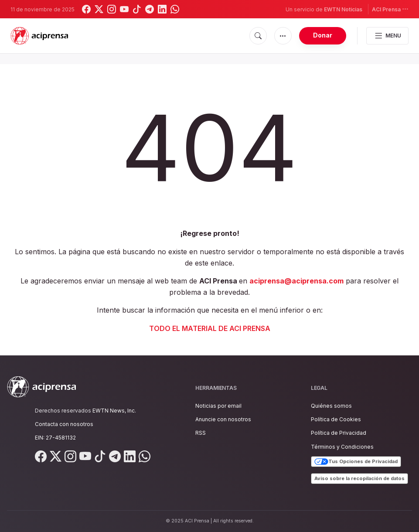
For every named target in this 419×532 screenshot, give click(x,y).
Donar (323, 35)
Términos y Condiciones (342, 447)
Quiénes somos (331, 406)
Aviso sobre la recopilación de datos (359, 478)
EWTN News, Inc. (114, 411)
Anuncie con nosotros (223, 419)
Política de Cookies (336, 419)
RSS (201, 433)
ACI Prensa (390, 9)
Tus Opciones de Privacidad (356, 462)
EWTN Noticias (343, 9)
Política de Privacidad (339, 433)
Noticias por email (218, 406)
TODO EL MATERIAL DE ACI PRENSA (210, 328)
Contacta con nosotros (64, 424)
